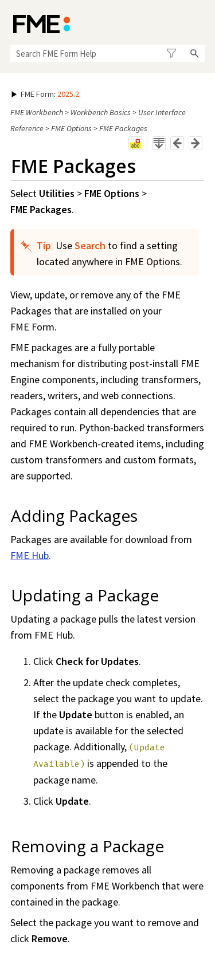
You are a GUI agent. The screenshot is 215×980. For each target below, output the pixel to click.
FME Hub (30, 555)
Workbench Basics (101, 112)
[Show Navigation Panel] (198, 23)
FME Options (71, 128)
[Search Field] (107, 53)
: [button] (45, 94)
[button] (171, 53)
